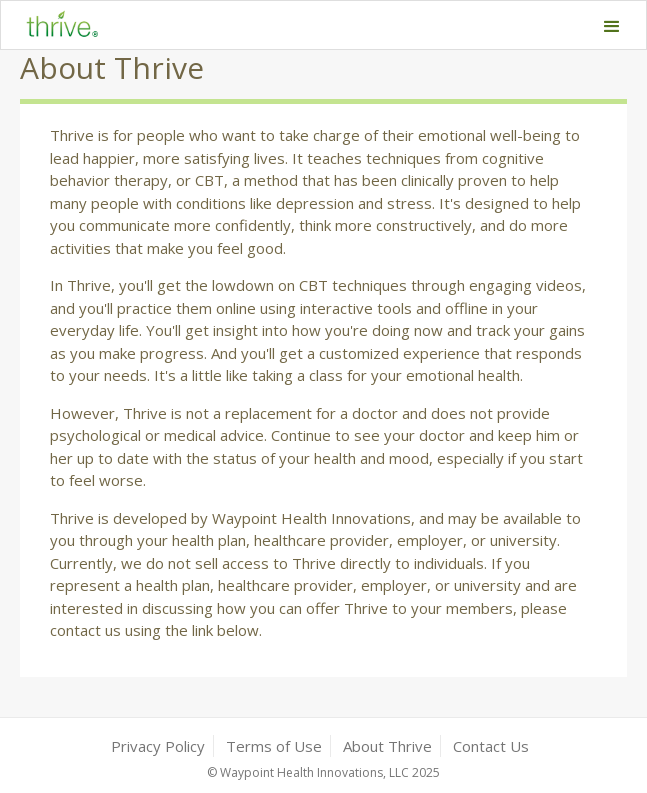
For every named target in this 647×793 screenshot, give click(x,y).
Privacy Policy (158, 746)
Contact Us (491, 746)
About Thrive (387, 746)
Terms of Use (274, 746)
